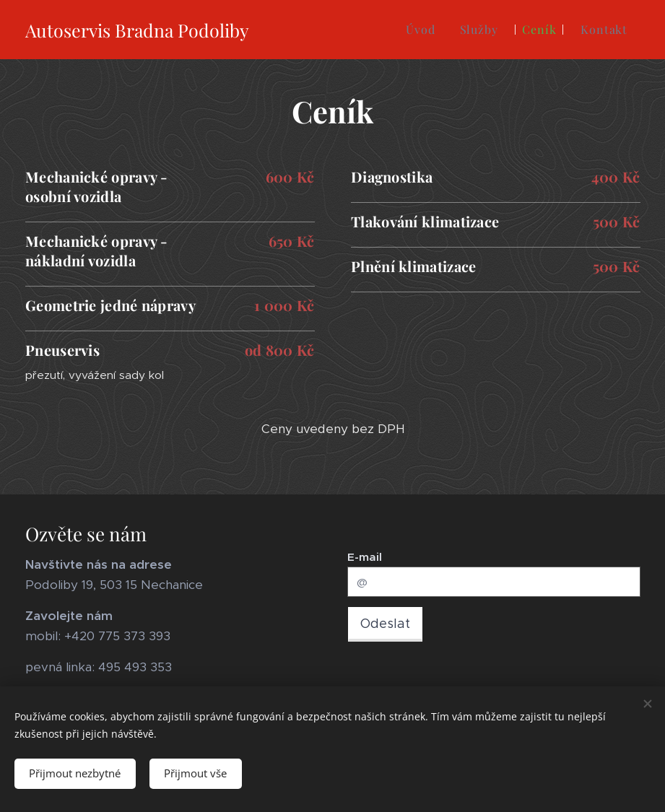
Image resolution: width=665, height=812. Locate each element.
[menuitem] (420, 30)
